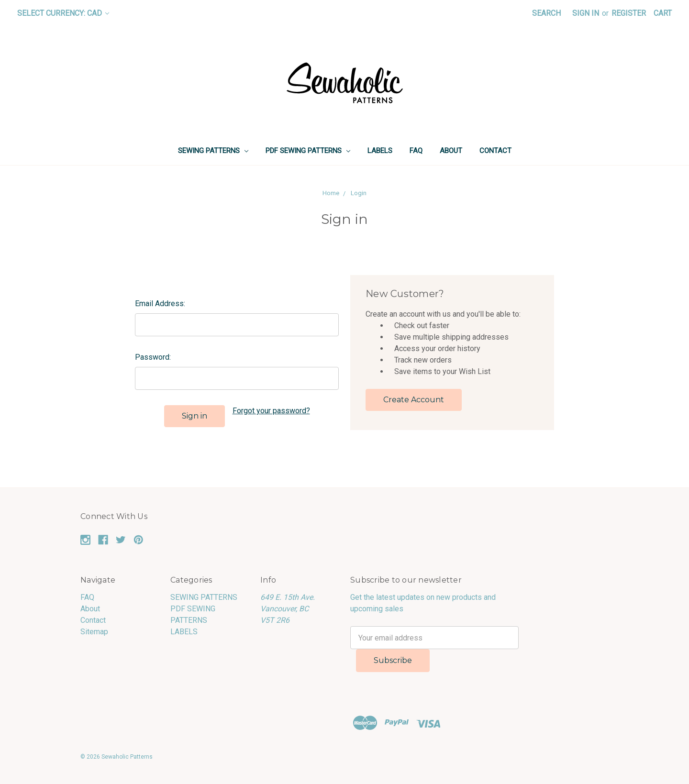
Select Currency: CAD (63, 13)
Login (359, 193)
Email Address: (160, 304)
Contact (495, 151)
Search (546, 13)
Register (629, 13)
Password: (153, 357)
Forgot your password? (271, 411)
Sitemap (94, 632)
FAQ (416, 151)
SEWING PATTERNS (213, 151)
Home (331, 193)
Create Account (414, 400)
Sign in (586, 13)
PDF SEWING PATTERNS (308, 151)
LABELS (380, 151)
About (451, 151)
